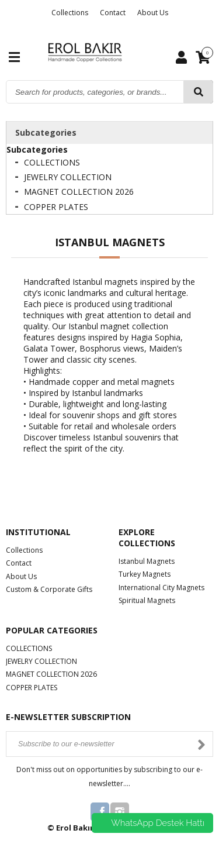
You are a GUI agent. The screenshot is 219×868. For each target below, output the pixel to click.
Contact (113, 13)
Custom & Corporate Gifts (49, 589)
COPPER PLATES (56, 207)
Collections (70, 13)
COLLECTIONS (52, 162)
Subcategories (46, 132)
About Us (153, 13)
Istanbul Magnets (147, 561)
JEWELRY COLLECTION (68, 177)
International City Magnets (161, 588)
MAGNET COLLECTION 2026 (79, 192)
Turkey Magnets (145, 574)
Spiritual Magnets (147, 600)
